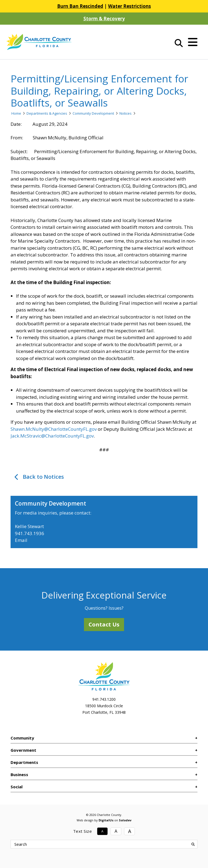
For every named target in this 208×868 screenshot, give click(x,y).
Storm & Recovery (104, 19)
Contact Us (104, 624)
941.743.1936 (30, 533)
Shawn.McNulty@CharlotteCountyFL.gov (54, 429)
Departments (24, 762)
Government (23, 750)
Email (21, 540)
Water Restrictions (129, 6)
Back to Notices (43, 477)
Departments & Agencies (47, 113)
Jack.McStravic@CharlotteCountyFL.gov (52, 436)
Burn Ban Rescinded (80, 6)
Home (16, 113)
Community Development (93, 113)
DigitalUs (106, 820)
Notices (126, 113)
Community (22, 738)
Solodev (125, 820)
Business (19, 774)
